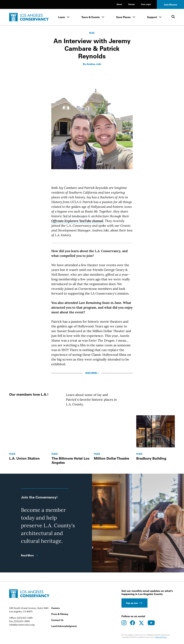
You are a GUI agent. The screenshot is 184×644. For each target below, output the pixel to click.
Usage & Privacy (161, 637)
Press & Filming (60, 614)
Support (152, 17)
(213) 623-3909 (22, 621)
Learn (62, 17)
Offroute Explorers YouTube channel (77, 221)
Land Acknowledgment (64, 626)
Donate (132, 4)
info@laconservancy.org (22, 625)
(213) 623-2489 (25, 618)
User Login (146, 4)
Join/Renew (170, 5)
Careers (55, 608)
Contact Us (57, 620)
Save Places (123, 17)
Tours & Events (91, 17)
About (119, 4)
